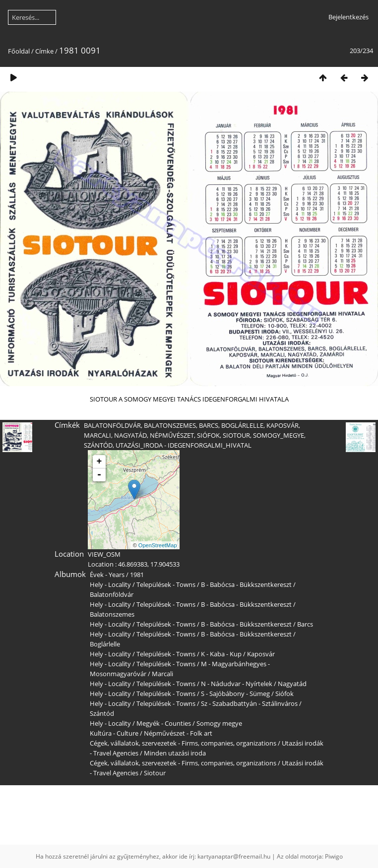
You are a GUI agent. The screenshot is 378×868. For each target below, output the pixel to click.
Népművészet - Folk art (178, 733)
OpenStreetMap (158, 545)
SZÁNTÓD (98, 445)
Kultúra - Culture (114, 733)
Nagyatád (292, 684)
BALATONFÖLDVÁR (112, 425)
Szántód (102, 713)
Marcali (162, 674)
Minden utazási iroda (175, 753)
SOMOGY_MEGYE (279, 435)
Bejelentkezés (348, 17)
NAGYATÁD (130, 435)
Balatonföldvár (112, 594)
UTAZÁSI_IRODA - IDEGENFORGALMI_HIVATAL (184, 445)
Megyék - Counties (164, 723)
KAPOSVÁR (283, 425)
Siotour (155, 773)
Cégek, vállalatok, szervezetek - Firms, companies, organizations (183, 743)
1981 (137, 575)
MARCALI (97, 435)
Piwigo (334, 856)
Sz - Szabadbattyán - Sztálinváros (249, 703)
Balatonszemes (112, 614)
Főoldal (19, 51)
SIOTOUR (236, 435)
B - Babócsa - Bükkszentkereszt (246, 584)
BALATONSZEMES (170, 425)
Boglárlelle (105, 644)
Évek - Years (107, 575)
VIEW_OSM (104, 554)
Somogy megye (219, 723)
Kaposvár (261, 654)
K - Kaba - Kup (221, 654)
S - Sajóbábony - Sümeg (235, 694)
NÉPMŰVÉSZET (172, 435)
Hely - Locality (110, 584)
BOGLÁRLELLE (242, 425)
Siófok (284, 694)
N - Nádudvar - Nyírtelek (237, 684)
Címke (44, 51)
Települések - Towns (166, 584)
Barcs (305, 624)
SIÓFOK (208, 435)
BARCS (209, 425)
